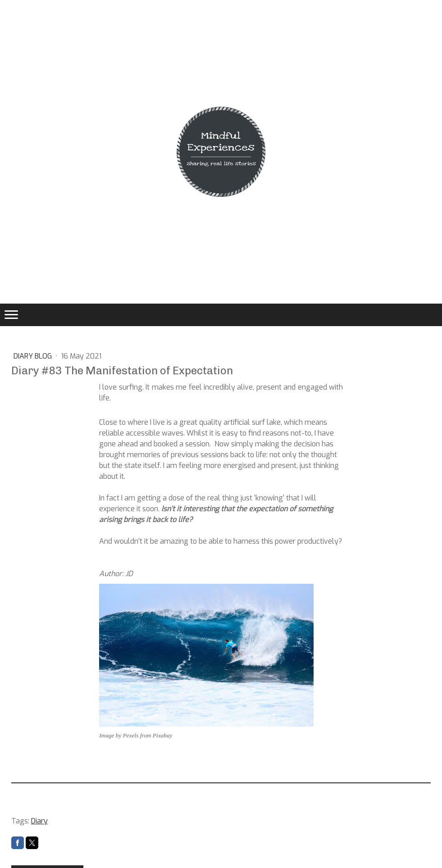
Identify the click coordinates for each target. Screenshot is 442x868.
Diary (39, 821)
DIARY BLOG (34, 356)
